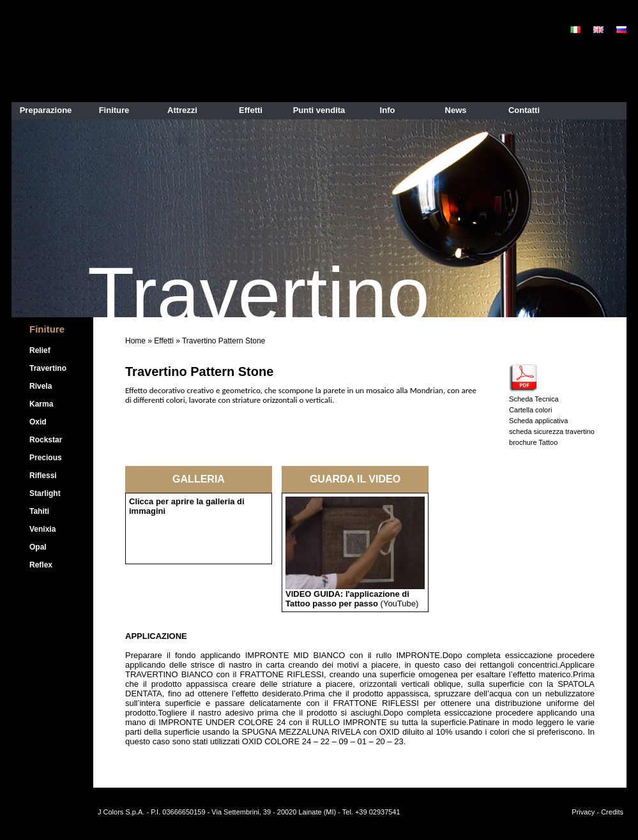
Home (135, 341)
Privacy (583, 812)
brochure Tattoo (533, 442)
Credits (612, 812)
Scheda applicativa (538, 421)
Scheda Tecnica (534, 399)
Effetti (163, 341)
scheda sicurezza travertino (552, 431)
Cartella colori (530, 410)
